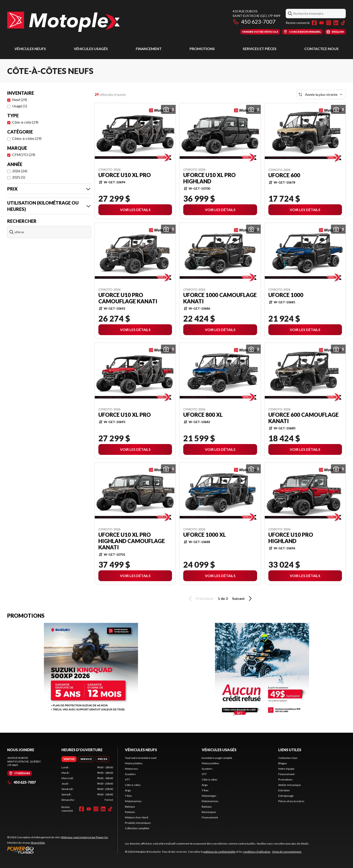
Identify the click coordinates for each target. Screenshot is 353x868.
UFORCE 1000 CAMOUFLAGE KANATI (220, 298)
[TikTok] (343, 23)
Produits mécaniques (138, 823)
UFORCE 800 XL (203, 415)
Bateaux (130, 807)
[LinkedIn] (336, 23)
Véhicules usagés (91, 49)
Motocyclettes (134, 763)
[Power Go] (58, 850)
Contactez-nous (321, 49)
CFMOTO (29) (24, 155)
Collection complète (137, 828)
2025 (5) (19, 177)
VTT (127, 779)
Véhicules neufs (30, 49)
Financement (149, 49)
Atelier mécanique (290, 785)
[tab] (69, 759)
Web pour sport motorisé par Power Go (84, 837)
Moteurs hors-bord (137, 817)
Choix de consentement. (287, 852)
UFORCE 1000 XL (205, 535)
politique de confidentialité (219, 852)
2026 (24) (20, 171)
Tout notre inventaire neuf (141, 758)
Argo (128, 790)
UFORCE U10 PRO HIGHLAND (291, 538)
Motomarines (133, 801)
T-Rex (128, 796)
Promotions (202, 49)
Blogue (283, 763)
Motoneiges (209, 796)
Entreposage (286, 796)
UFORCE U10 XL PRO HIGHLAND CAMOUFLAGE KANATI (132, 541)
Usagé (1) (20, 106)
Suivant (243, 599)
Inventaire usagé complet (217, 758)
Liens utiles (290, 750)
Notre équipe (286, 769)
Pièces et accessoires (291, 801)
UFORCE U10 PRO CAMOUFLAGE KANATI (128, 298)
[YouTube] (321, 23)
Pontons (130, 812)
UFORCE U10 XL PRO (125, 175)
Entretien (284, 790)
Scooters (130, 774)
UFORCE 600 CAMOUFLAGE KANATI (303, 418)
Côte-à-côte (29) (25, 122)
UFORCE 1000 (286, 295)
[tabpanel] (87, 784)
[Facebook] (314, 23)
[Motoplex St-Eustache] (63, 22)
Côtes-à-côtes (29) (27, 138)
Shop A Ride (38, 843)
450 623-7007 (254, 22)
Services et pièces (260, 49)
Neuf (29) (20, 100)
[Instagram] (329, 23)
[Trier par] (321, 94)
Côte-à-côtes (133, 785)
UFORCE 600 (284, 175)
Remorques (209, 812)
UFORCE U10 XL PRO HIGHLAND (209, 178)
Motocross (132, 769)
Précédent (200, 599)
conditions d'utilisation (257, 852)
